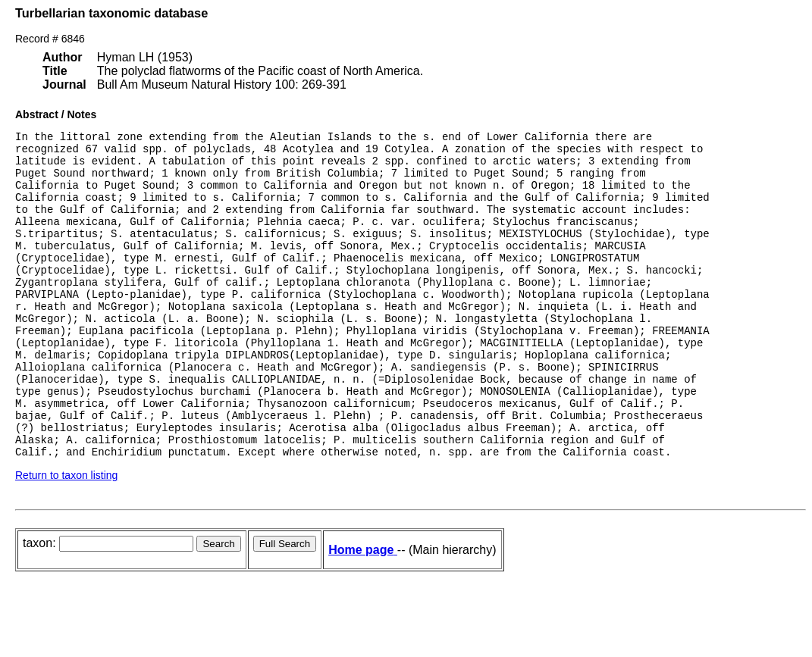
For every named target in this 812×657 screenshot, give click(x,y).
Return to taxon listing (66, 537)
